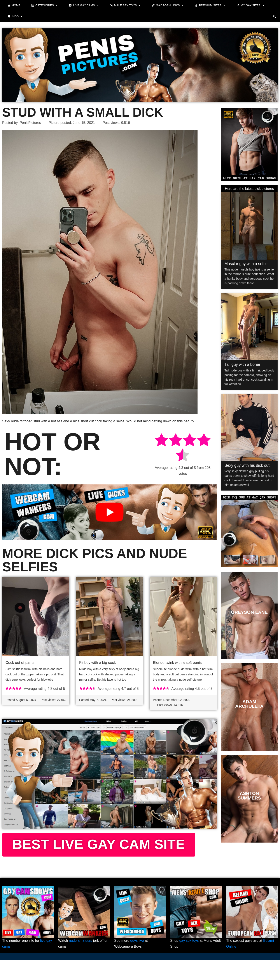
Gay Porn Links (170, 5)
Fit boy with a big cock (97, 663)
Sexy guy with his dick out (247, 465)
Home (16, 5)
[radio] (161, 441)
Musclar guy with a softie (246, 264)
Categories (47, 5)
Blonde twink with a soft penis (177, 663)
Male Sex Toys (128, 5)
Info (17, 16)
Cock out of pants (20, 663)
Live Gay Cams (86, 5)
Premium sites (212, 5)
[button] (275, 16)
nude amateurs (81, 960)
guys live (137, 960)
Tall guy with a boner (242, 364)
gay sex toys (189, 960)
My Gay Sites (253, 5)
